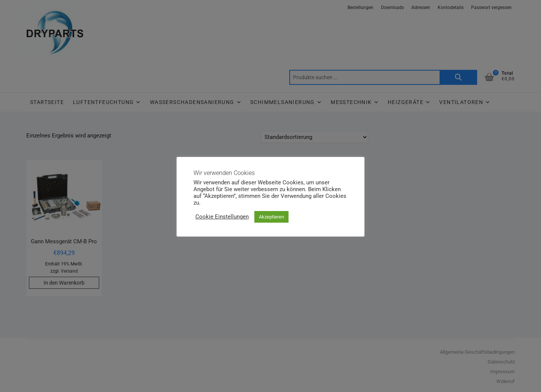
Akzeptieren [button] (271, 217)
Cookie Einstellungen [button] (222, 217)
